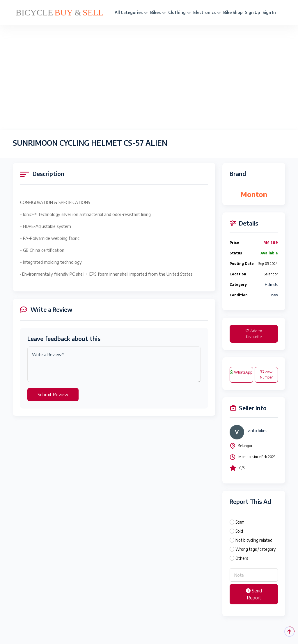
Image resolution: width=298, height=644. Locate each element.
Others (242, 558)
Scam (240, 522)
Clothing (179, 12)
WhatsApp (241, 372)
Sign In (269, 12)
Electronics (207, 12)
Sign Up (252, 12)
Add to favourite (254, 334)
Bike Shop (233, 12)
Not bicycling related (254, 540)
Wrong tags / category (256, 549)
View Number (266, 375)
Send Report (254, 594)
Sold (239, 531)
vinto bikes (257, 431)
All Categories (131, 12)
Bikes (158, 12)
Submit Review (53, 395)
